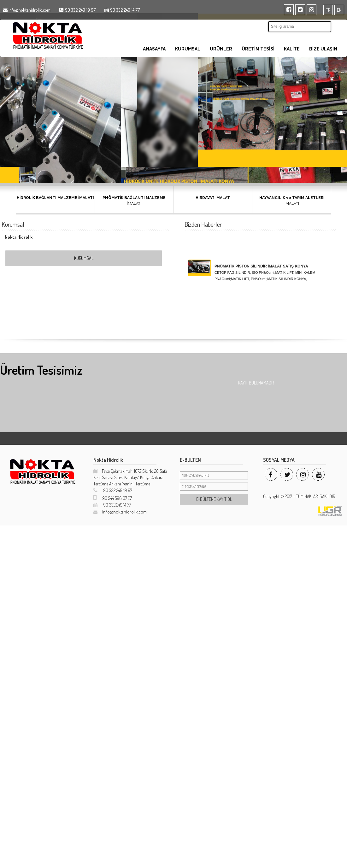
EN (339, 10)
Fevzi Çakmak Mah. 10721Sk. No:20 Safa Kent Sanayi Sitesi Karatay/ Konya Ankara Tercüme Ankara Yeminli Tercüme (130, 477)
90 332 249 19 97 (113, 490)
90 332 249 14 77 (112, 505)
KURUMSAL (188, 49)
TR (328, 10)
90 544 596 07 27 (113, 498)
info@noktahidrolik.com (120, 512)
